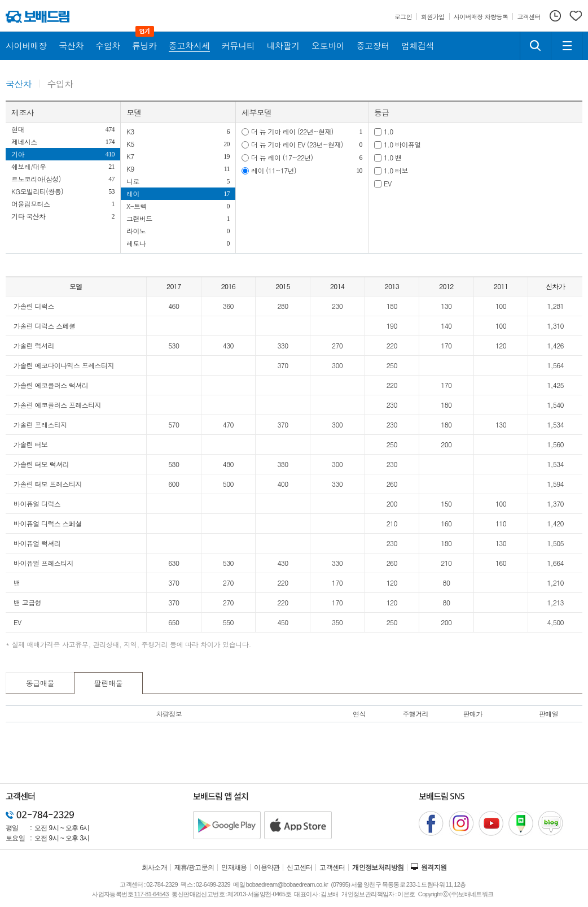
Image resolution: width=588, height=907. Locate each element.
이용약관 (267, 867)
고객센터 (332, 867)
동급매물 (40, 683)
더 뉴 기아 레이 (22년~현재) (292, 131)
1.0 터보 (396, 170)
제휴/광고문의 (194, 867)
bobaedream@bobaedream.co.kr (287, 884)
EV (388, 183)
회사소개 (155, 867)
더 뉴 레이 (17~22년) (282, 157)
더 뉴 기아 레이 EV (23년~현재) (297, 144)
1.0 (389, 131)
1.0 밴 (393, 157)
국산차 (19, 84)
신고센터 (300, 867)
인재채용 (234, 867)
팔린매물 (109, 683)
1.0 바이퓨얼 (402, 144)
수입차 (60, 84)
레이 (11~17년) (274, 170)
